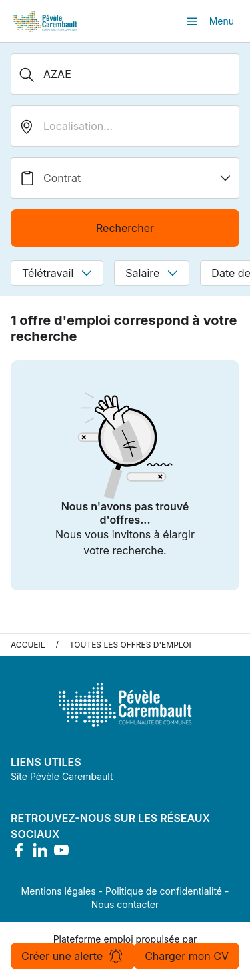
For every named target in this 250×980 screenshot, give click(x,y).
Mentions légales (59, 891)
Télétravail (57, 273)
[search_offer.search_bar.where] (125, 126)
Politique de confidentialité (164, 891)
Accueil (28, 645)
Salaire (152, 273)
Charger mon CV (187, 956)
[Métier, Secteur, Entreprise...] (125, 74)
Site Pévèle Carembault (62, 776)
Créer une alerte (73, 956)
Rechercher (125, 228)
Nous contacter (125, 904)
